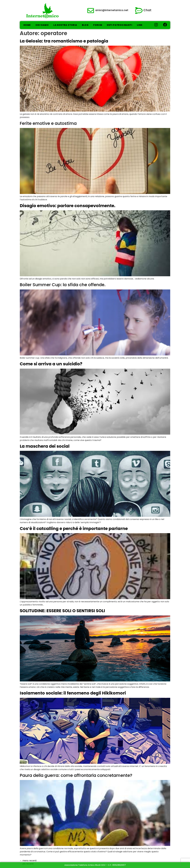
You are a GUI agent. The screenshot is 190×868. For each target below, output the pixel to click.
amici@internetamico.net (112, 10)
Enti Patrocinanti (120, 25)
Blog (85, 25)
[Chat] (139, 11)
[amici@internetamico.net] (91, 11)
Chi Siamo (42, 25)
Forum (98, 25)
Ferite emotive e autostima (48, 123)
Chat (147, 10)
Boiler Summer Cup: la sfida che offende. (63, 285)
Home (27, 25)
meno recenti (28, 861)
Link (140, 25)
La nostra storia (65, 25)
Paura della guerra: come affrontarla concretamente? (76, 775)
